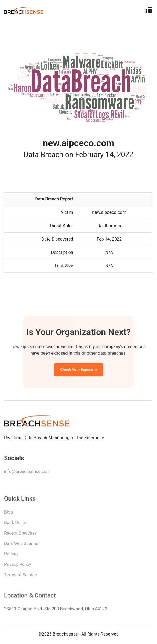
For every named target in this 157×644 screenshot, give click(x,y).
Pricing (11, 555)
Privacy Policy (18, 566)
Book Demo (15, 524)
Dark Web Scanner (22, 545)
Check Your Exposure (79, 370)
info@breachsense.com (27, 472)
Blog (8, 513)
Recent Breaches (21, 534)
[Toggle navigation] (149, 10)
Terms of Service (21, 576)
